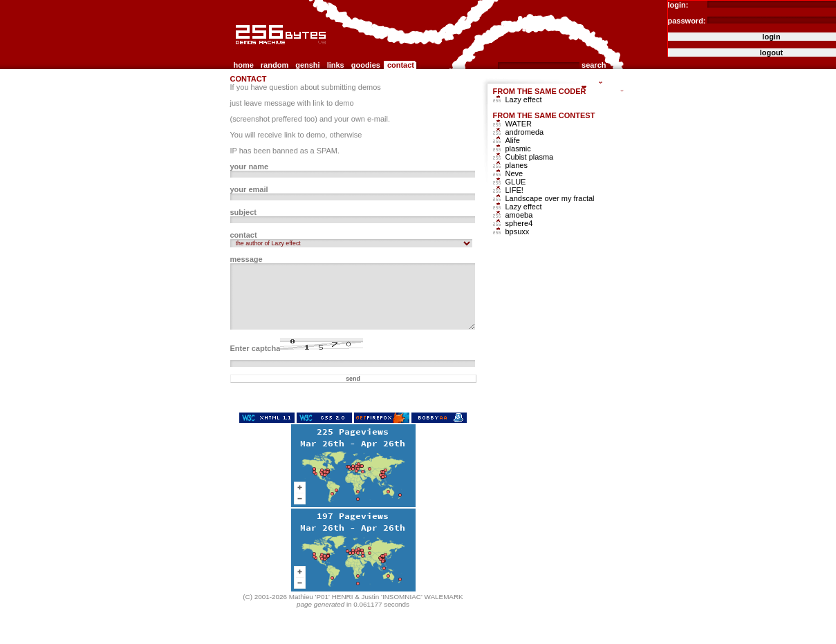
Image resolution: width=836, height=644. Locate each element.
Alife (513, 140)
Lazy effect (524, 100)
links (336, 65)
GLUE (516, 182)
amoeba (519, 215)
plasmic (518, 149)
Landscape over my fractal (550, 198)
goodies (366, 65)
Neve (514, 173)
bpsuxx (518, 231)
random (275, 65)
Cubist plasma (530, 157)
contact (401, 65)
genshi (307, 65)
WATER (519, 124)
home (244, 65)
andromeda (525, 132)
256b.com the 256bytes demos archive (236, 50)
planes (517, 165)
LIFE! (514, 190)
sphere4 (519, 223)
